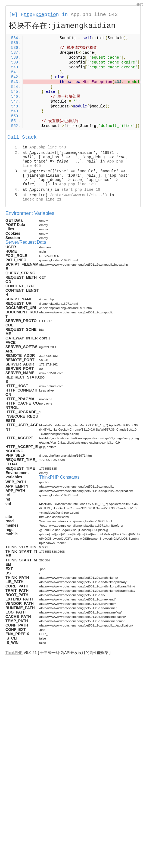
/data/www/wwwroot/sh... (76, 195)
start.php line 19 (81, 190)
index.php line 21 (42, 199)
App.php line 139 (77, 184)
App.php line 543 (94, 15)
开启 (140, 5)
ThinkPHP (14, 653)
